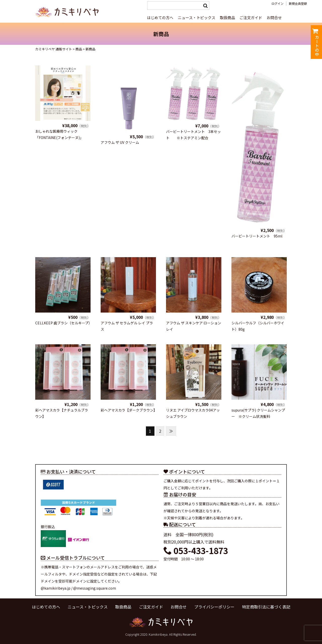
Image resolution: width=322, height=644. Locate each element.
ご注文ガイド (251, 18)
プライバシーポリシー (214, 607)
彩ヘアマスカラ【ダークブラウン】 (129, 410)
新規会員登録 (298, 4)
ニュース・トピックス (197, 18)
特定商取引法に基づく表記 (266, 607)
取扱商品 (227, 18)
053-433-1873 (196, 551)
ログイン (277, 4)
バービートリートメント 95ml (257, 236)
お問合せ (274, 18)
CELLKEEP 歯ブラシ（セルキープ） (64, 323)
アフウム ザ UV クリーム (120, 142)
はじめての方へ (160, 18)
